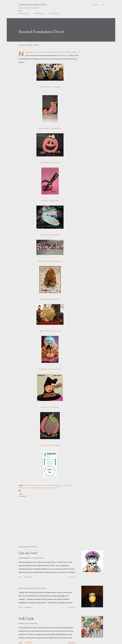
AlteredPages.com (39, 13)
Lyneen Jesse (23, 488)
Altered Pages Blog (24, 13)
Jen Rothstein (68, 485)
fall (32, 485)
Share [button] (21, 494)
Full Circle (26, 618)
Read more (71, 577)
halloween (51, 485)
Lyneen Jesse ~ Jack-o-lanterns (50, 163)
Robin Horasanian (33, 488)
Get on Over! (28, 553)
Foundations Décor (40, 485)
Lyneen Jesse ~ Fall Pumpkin (50, 445)
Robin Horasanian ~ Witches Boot (50, 128)
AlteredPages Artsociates (32, 5)
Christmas (27, 485)
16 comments (28, 577)
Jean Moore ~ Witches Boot (50, 201)
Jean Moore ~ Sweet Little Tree (50, 299)
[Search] (96, 5)
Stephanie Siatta (45, 488)
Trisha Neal (55, 488)
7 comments (28, 607)
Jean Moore (59, 485)
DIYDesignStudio (54, 13)
